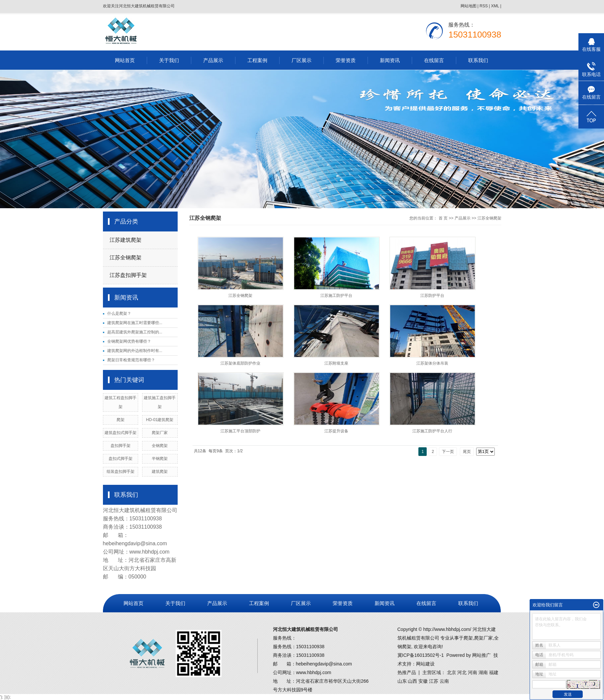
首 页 (443, 218)
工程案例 (257, 60)
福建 (494, 672)
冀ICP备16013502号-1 (421, 655)
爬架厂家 (160, 433)
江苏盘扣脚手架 (128, 275)
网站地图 (469, 6)
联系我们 (478, 60)
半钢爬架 (160, 459)
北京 (452, 672)
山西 (412, 681)
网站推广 (481, 655)
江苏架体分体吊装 (432, 363)
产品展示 (213, 60)
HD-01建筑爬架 (160, 420)
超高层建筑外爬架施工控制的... (135, 332)
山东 (402, 681)
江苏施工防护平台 (336, 296)
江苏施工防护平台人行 (432, 431)
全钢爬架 (160, 446)
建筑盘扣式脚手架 (121, 433)
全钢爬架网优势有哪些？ (129, 341)
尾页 (467, 452)
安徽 (423, 681)
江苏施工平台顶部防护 (240, 431)
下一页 (448, 452)
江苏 (434, 681)
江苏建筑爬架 (126, 240)
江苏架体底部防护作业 (240, 363)
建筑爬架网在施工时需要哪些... (135, 323)
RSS (484, 6)
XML (495, 6)
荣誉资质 (346, 60)
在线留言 (434, 60)
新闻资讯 (390, 60)
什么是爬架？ (119, 313)
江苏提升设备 (336, 431)
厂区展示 (302, 60)
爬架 (121, 420)
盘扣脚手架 (121, 446)
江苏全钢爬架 (126, 258)
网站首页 (125, 60)
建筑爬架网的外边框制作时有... (135, 351)
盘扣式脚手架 (121, 459)
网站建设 (425, 664)
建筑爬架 (160, 472)
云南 (444, 681)
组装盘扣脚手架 (121, 472)
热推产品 (407, 672)
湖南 (483, 672)
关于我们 (169, 60)
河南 (473, 672)
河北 (462, 672)
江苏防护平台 (432, 296)
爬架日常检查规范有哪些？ (131, 360)
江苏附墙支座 (336, 363)
